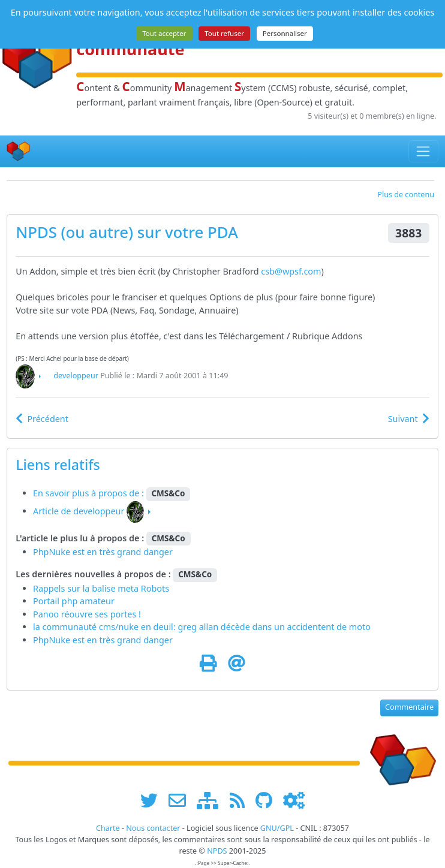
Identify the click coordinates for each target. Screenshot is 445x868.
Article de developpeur (79, 511)
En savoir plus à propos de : (90, 493)
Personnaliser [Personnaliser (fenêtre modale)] (285, 33)
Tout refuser (224, 33)
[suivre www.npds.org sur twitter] (153, 801)
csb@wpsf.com (291, 271)
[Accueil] (19, 151)
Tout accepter (164, 33)
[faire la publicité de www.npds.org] (181, 801)
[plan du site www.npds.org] (212, 801)
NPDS (36, 232)
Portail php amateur (74, 601)
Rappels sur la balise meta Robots (101, 588)
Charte (108, 828)
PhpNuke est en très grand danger (103, 552)
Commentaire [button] (409, 707)
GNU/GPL (277, 828)
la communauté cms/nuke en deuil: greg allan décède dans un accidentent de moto (202, 627)
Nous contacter (153, 828)
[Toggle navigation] (424, 151)
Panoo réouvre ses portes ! (87, 614)
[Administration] (294, 801)
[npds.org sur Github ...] (268, 801)
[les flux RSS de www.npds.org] (241, 801)
